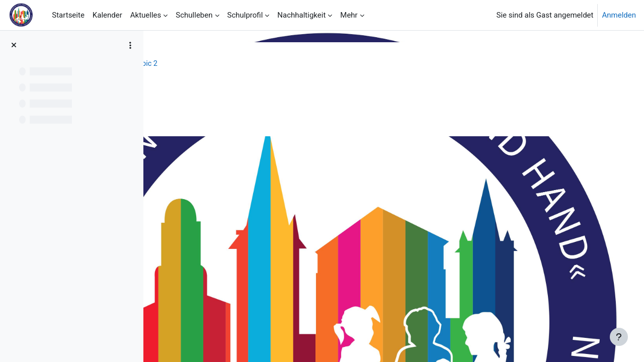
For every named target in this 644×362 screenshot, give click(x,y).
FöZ (260, 64)
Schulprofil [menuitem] (245, 15)
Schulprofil (225, 64)
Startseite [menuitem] (68, 15)
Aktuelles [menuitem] (146, 15)
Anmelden (619, 15)
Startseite (179, 64)
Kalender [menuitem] (107, 15)
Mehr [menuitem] (349, 15)
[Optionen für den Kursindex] (130, 45)
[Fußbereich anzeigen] (619, 337)
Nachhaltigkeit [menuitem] (301, 15)
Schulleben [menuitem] (194, 15)
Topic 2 (290, 64)
